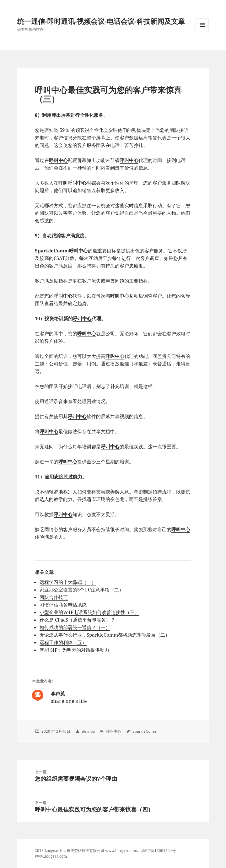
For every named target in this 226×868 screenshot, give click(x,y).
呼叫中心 (58, 160)
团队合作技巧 (54, 597)
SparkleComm (145, 731)
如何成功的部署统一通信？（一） (75, 627)
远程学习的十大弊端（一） (68, 582)
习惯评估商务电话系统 (63, 605)
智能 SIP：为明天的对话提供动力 (74, 650)
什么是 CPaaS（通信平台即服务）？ (77, 620)
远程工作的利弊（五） (63, 642)
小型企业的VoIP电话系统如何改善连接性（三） (89, 612)
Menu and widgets (202, 31)
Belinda (88, 731)
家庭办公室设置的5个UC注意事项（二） (82, 590)
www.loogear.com (51, 856)
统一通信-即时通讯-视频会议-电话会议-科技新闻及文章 (101, 21)
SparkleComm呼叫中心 (61, 251)
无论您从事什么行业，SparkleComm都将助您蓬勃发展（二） (105, 635)
